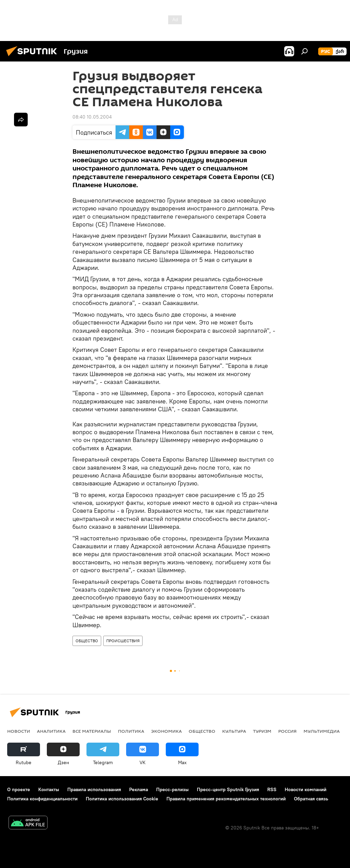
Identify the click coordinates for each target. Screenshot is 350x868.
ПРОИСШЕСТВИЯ (123, 641)
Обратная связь (311, 799)
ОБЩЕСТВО (87, 641)
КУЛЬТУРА (234, 731)
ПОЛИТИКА (131, 731)
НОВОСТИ (19, 731)
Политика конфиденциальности (42, 799)
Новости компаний (306, 789)
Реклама (139, 789)
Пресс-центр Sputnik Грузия (228, 789)
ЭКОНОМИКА (166, 731)
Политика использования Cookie (122, 799)
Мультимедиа (322, 731)
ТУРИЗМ (262, 731)
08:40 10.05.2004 (92, 117)
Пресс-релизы (172, 789)
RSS (272, 789)
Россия (287, 731)
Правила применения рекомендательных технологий (226, 799)
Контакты (49, 789)
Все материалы (92, 731)
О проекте (19, 789)
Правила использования (94, 789)
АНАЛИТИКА (51, 731)
